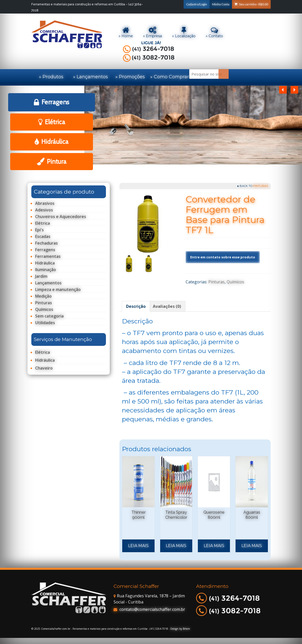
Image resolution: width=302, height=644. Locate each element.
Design (174, 629)
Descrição (136, 306)
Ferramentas (48, 256)
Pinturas (261, 186)
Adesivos (44, 210)
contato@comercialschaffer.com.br (149, 609)
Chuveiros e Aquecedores (61, 217)
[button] (294, 90)
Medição (43, 296)
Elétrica (43, 223)
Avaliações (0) (167, 306)
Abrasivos (45, 203)
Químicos (235, 282)
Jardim (41, 276)
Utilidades (45, 323)
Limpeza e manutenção (58, 290)
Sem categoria (49, 316)
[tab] (136, 306)
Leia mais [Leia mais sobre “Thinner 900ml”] (138, 546)
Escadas (43, 237)
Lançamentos (48, 283)
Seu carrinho (251, 4)
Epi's (39, 230)
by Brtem (185, 629)
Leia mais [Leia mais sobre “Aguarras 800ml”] (252, 546)
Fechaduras (46, 243)
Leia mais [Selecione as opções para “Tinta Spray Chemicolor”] (176, 546)
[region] (151, 132)
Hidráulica (45, 263)
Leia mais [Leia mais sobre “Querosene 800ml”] (214, 546)
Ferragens (45, 250)
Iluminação (46, 270)
